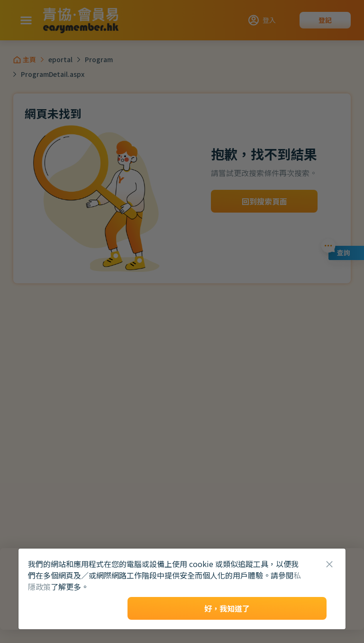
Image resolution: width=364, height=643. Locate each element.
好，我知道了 (227, 608)
